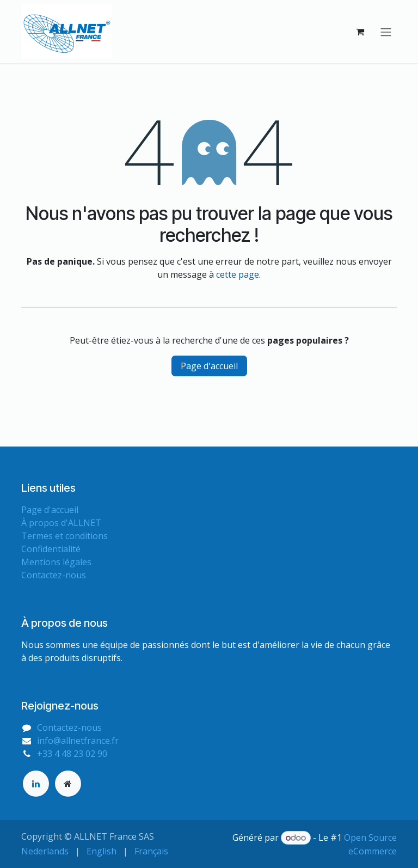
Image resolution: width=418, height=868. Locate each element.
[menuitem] (45, 851)
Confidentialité (51, 549)
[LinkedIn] (36, 784)
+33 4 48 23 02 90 (72, 754)
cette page (238, 274)
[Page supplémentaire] (68, 784)
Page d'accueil (209, 366)
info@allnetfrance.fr (78, 741)
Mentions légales (56, 562)
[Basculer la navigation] (386, 32)
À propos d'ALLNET (61, 523)
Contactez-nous (54, 575)
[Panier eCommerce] (360, 32)
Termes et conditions (64, 536)
